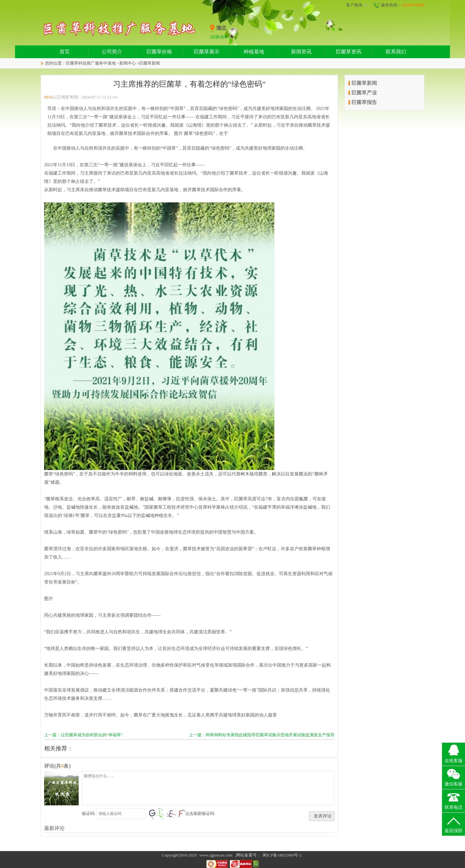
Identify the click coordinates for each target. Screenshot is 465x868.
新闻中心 (128, 63)
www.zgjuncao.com (216, 855)
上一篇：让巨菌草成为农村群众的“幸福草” (83, 735)
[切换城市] (220, 37)
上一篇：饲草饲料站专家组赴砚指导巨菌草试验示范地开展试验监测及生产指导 (262, 735)
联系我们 (396, 52)
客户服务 (357, 5)
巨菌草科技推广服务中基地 (91, 63)
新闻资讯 (301, 52)
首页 (65, 52)
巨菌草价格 (159, 52)
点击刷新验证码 (200, 813)
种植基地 (254, 52)
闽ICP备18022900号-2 (282, 855)
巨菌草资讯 (349, 52)
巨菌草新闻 (150, 63)
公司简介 (112, 52)
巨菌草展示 (207, 52)
